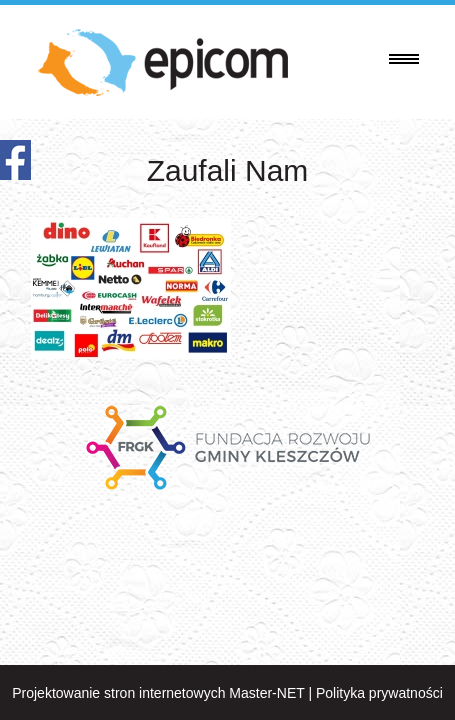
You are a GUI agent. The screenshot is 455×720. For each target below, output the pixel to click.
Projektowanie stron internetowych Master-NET (158, 693)
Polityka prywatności (379, 693)
